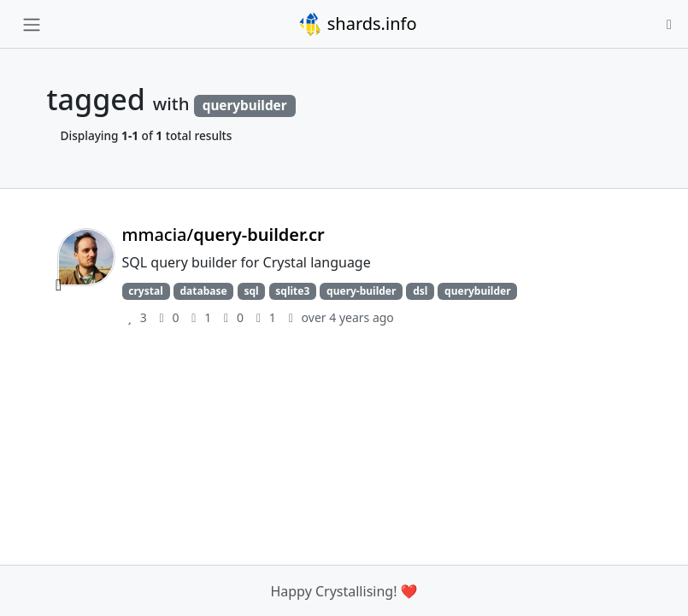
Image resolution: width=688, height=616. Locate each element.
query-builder (361, 291)
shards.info (357, 24)
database (203, 291)
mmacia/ (223, 235)
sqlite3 (292, 291)
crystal (145, 291)
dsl (420, 291)
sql (251, 291)
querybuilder (477, 291)
